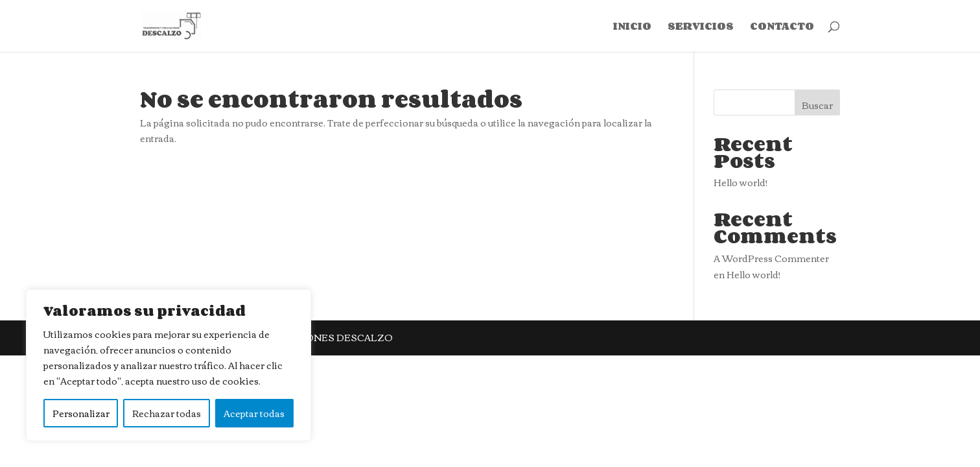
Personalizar (81, 413)
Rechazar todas (167, 413)
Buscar (817, 105)
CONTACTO (782, 28)
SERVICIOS (701, 28)
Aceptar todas (254, 413)
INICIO (632, 28)
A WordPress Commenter (771, 258)
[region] (169, 365)
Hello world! (741, 182)
